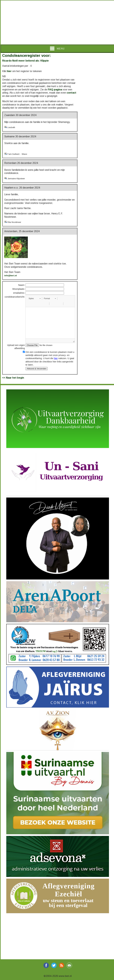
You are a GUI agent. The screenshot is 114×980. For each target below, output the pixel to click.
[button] (35, 299)
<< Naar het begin (13, 378)
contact (71, 93)
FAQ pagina (55, 90)
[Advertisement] (57, 22)
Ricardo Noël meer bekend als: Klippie (25, 61)
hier (9, 71)
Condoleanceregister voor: (27, 55)
